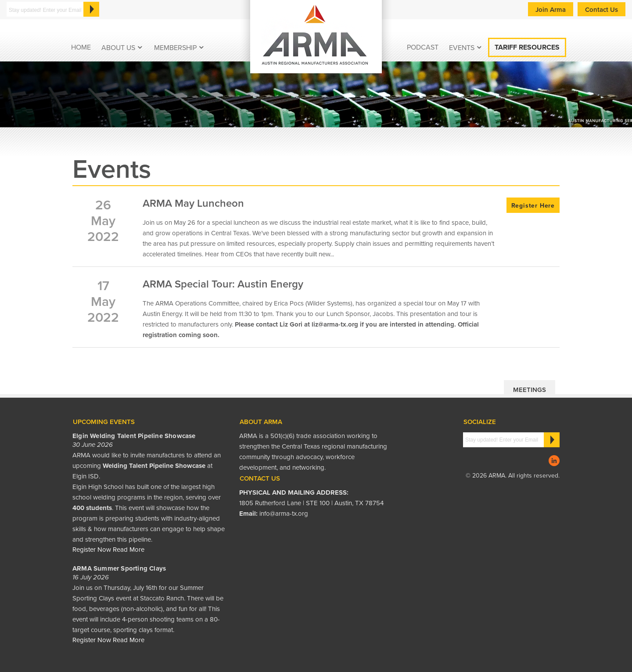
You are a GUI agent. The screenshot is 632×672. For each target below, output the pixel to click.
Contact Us (601, 10)
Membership (175, 48)
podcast (423, 47)
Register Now (92, 550)
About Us (118, 48)
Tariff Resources (527, 47)
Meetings (530, 390)
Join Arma (551, 10)
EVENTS (462, 48)
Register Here (533, 206)
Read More (129, 550)
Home (81, 47)
